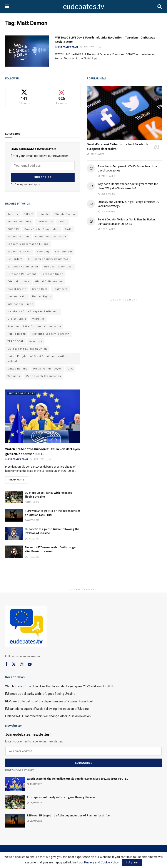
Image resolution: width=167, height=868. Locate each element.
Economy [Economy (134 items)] (43, 252)
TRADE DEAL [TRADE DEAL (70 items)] (16, 341)
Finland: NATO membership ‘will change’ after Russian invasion (51, 549)
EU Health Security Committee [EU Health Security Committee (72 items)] (48, 259)
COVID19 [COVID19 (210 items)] (13, 229)
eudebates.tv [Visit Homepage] (83, 7)
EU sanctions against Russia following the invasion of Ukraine (47, 709)
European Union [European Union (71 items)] (52, 274)
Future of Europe (22, 394)
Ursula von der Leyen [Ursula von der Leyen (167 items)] (47, 369)
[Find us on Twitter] (14, 664)
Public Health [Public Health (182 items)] (17, 334)
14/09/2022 (37, 459)
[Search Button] (160, 7)
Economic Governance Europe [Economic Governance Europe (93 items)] (28, 244)
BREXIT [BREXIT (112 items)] (28, 214)
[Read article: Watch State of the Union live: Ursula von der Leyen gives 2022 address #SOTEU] (43, 416)
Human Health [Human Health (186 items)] (17, 296)
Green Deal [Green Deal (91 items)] (40, 289)
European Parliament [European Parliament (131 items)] (22, 274)
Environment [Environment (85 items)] (63, 252)
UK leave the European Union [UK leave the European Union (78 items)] (27, 349)
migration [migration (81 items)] (38, 319)
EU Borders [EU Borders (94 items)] (15, 259)
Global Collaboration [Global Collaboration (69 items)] (49, 281)
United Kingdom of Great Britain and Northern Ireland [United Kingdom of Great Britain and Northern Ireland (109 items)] (38, 359)
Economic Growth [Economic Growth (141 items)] (19, 252)
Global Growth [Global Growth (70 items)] (17, 289)
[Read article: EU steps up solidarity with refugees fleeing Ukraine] (14, 497)
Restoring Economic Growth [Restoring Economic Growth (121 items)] (50, 334)
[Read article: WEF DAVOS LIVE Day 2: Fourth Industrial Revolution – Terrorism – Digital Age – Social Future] (27, 51)
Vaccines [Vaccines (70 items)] (14, 376)
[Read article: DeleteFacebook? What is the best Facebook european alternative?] (124, 113)
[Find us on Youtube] (30, 664)
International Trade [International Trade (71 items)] (20, 304)
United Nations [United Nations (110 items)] (17, 369)
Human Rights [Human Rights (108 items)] (42, 296)
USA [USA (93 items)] (70, 369)
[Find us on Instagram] (22, 664)
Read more (19, 479)
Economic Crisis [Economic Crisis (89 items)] (18, 237)
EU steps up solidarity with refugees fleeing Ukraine (40, 694)
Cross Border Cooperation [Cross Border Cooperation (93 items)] (42, 229)
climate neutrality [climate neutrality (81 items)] (19, 222)
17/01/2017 (87, 47)
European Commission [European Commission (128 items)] (23, 267)
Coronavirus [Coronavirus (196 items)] (45, 222)
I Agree (132, 862)
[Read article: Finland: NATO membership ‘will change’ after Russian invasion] (14, 552)
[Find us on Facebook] (6, 664)
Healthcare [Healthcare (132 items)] (60, 289)
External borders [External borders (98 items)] (18, 281)
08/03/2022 (32, 502)
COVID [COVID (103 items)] (63, 222)
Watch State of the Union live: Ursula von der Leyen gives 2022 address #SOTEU (60, 686)
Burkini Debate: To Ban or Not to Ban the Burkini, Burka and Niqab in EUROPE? (127, 222)
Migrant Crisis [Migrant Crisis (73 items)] (17, 319)
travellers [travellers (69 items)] (36, 341)
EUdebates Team (68, 47)
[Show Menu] (7, 7)
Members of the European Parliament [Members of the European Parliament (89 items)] (33, 311)
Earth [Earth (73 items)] (68, 229)
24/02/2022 (32, 557)
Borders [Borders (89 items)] (13, 214)
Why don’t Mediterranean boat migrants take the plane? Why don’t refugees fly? (128, 186)
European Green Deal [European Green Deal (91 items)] (58, 267)
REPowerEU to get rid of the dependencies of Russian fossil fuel (49, 701)
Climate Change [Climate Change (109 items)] (65, 214)
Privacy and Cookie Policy (101, 862)
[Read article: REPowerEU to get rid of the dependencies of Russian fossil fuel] (14, 515)
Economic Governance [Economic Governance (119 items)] (51, 237)
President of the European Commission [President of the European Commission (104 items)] (34, 327)
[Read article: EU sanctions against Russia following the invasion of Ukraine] (14, 533)
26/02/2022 (32, 539)
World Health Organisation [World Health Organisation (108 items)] (43, 376)
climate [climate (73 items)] (44, 214)
